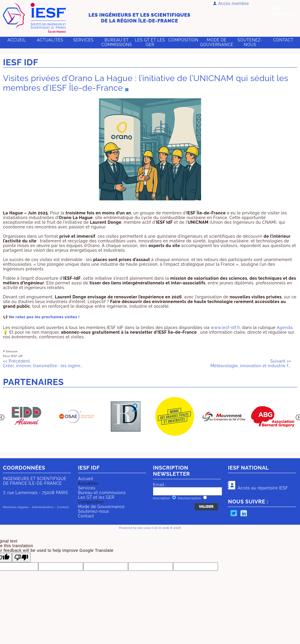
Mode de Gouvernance (217, 42)
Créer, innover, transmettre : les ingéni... (43, 363)
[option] (27, 417)
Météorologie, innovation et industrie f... (251, 363)
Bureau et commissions (117, 42)
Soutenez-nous (250, 42)
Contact (283, 40)
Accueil (17, 40)
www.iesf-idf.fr (225, 328)
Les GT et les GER (150, 42)
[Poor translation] (21, 558)
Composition (91, 502)
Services (83, 40)
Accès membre (231, 3)
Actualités (88, 483)
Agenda (285, 328)
